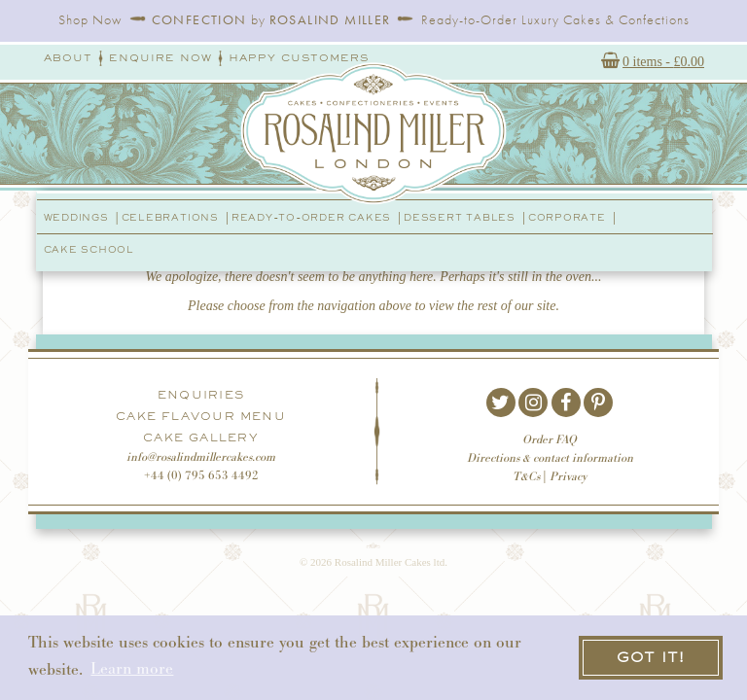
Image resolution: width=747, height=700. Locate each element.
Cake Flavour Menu (201, 416)
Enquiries (201, 395)
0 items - (663, 64)
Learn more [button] (132, 669)
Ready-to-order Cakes (311, 217)
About (68, 58)
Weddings (76, 217)
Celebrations (170, 217)
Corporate (567, 217)
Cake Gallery (201, 437)
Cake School (89, 249)
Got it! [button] (651, 657)
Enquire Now (160, 58)
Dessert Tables (460, 217)
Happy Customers (299, 58)
